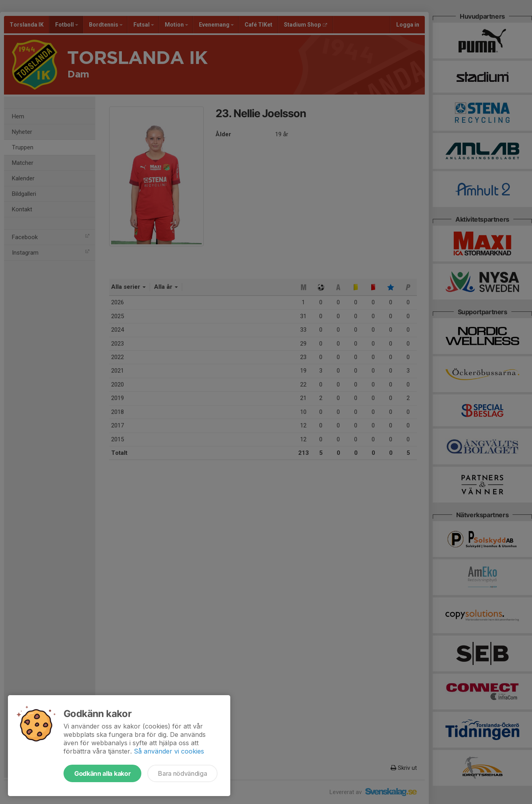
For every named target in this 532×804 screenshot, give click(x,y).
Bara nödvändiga (182, 773)
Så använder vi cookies (169, 751)
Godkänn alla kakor (102, 773)
